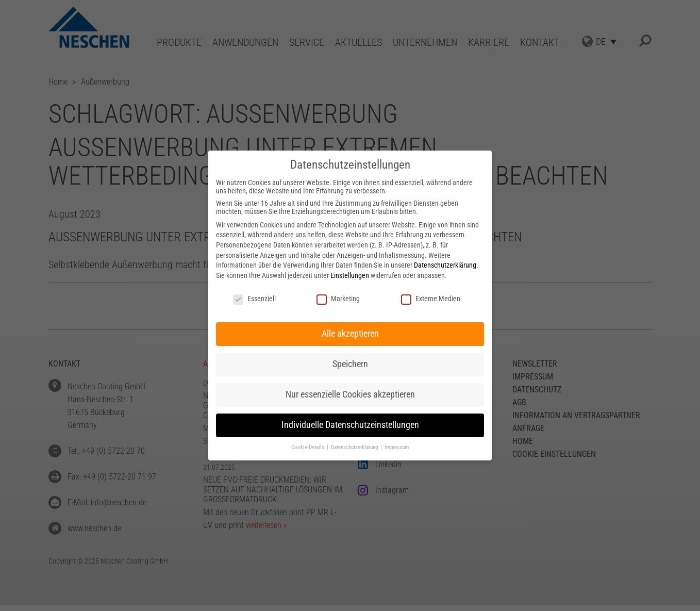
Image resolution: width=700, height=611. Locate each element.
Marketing (338, 299)
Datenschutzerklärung (445, 265)
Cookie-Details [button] (309, 447)
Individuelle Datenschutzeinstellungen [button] (350, 425)
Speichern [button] (350, 364)
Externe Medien (431, 299)
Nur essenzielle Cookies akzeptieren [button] (350, 394)
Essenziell (254, 299)
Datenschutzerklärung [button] (355, 447)
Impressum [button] (397, 447)
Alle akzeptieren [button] (350, 334)
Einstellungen (350, 275)
